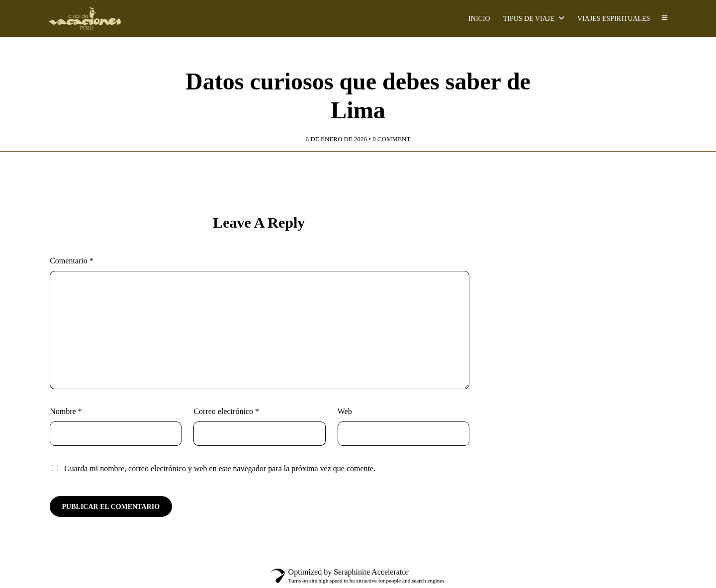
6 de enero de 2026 (337, 139)
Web (345, 411)
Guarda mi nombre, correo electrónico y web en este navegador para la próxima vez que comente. (220, 468)
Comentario (72, 261)
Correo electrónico (226, 411)
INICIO (479, 19)
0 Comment (391, 139)
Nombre (66, 411)
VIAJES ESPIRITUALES (614, 19)
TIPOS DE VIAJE (529, 19)
